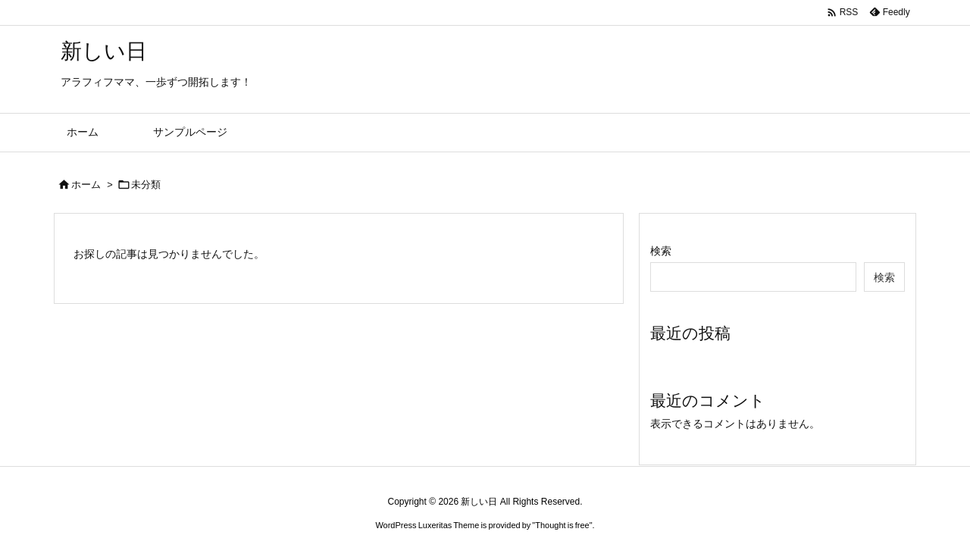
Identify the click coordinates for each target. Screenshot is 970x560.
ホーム (86, 185)
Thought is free (562, 525)
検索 (661, 251)
